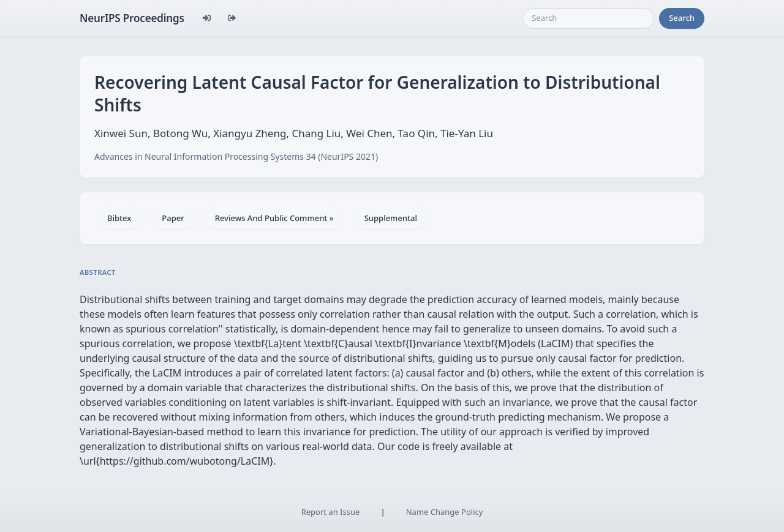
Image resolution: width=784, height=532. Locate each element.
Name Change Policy (445, 512)
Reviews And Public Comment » (274, 218)
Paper (173, 218)
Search (682, 18)
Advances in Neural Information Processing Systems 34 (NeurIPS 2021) (236, 156)
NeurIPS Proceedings (132, 18)
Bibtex (119, 218)
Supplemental (391, 218)
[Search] (588, 18)
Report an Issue (331, 512)
